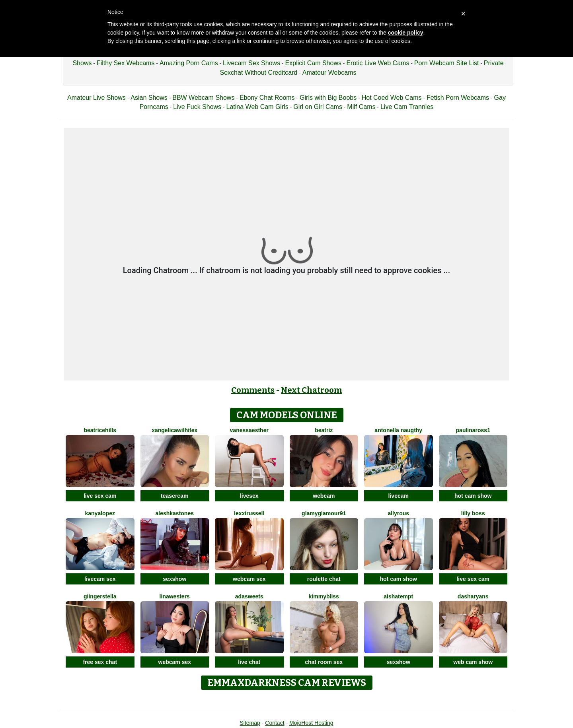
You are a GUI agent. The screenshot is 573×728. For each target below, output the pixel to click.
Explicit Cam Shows (313, 63)
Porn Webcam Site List (446, 63)
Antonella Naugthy (398, 430)
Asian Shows (149, 98)
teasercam (174, 496)
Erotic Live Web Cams (378, 63)
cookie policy (406, 33)
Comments (253, 390)
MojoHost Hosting (311, 723)
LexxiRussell (249, 513)
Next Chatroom (311, 390)
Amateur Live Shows (96, 98)
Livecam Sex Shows (251, 63)
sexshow (174, 579)
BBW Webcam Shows (203, 98)
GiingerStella (100, 596)
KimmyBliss (324, 596)
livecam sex (100, 579)
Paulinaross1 (473, 430)
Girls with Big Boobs (328, 98)
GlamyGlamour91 (324, 513)
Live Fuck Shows (197, 107)
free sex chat (100, 662)
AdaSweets (249, 596)
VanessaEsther (249, 430)
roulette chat (324, 579)
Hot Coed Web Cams (392, 98)
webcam (324, 496)
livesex (249, 496)
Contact (275, 723)
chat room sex (324, 662)
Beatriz (324, 430)
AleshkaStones (175, 513)
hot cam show (473, 496)
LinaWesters (175, 596)
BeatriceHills (100, 430)
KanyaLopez (100, 513)
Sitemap (250, 723)
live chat (249, 662)
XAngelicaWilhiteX (174, 430)
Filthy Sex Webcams (126, 63)
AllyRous (398, 513)
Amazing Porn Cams (189, 63)
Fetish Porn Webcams (458, 98)
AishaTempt (398, 596)
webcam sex (249, 579)
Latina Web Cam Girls (257, 107)
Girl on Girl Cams (318, 107)
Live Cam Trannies (407, 107)
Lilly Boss (473, 513)
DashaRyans (473, 596)
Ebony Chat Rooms (267, 98)
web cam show (473, 662)
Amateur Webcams (329, 73)
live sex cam (100, 496)
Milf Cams (361, 107)
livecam (399, 496)
